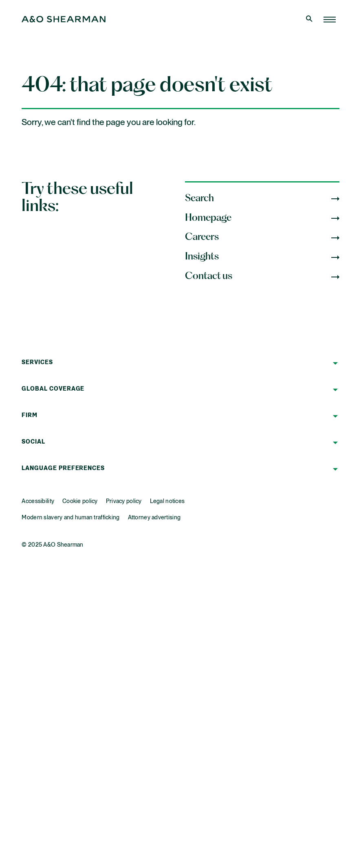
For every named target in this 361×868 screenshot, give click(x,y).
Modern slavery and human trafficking (70, 518)
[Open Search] (310, 20)
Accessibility (38, 501)
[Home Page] (330, 20)
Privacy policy (124, 501)
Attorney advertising (154, 518)
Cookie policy (80, 501)
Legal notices (167, 501)
